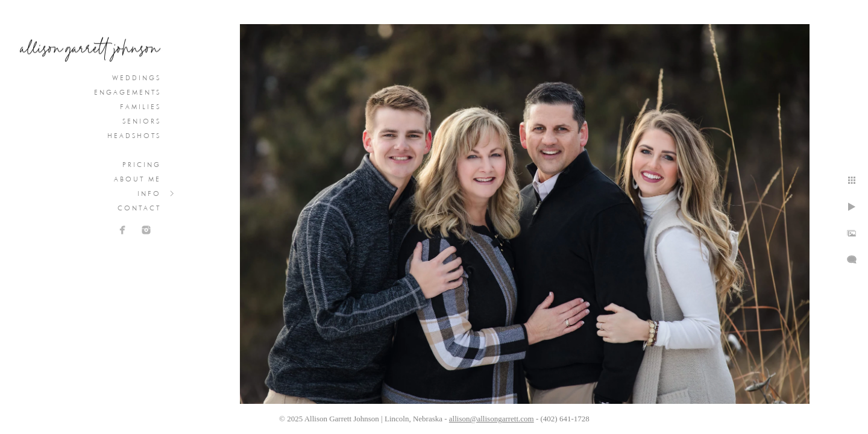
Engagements (127, 92)
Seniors (142, 121)
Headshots (134, 136)
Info (149, 193)
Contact (139, 208)
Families (140, 107)
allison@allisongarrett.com (492, 419)
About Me (137, 179)
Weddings (137, 78)
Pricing (142, 165)
